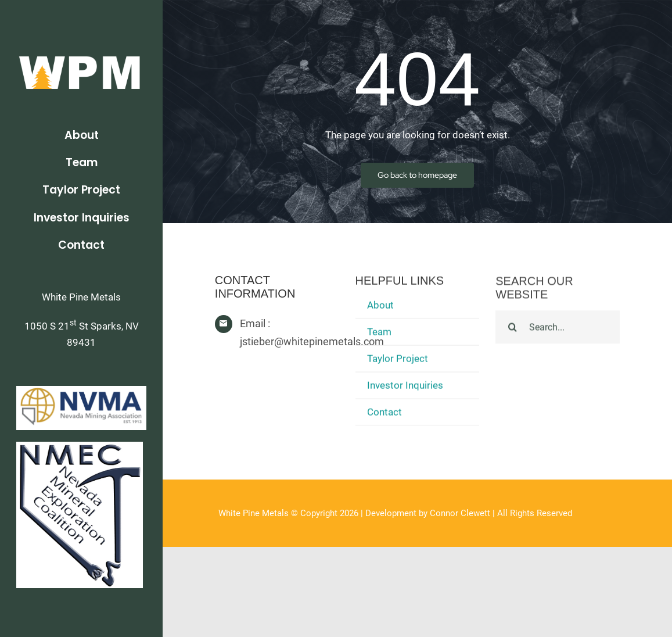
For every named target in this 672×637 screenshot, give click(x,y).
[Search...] (558, 328)
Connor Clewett (460, 513)
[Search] (512, 328)
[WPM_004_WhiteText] (81, 53)
